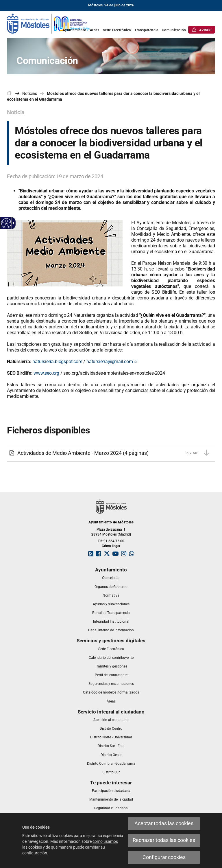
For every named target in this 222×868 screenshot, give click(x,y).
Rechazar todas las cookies (164, 840)
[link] (49, 23)
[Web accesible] (7, 223)
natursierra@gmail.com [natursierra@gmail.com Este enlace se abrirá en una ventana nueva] (112, 362)
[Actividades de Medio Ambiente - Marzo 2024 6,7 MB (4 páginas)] (111, 453)
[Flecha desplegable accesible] (12, 223)
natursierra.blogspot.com (57, 362)
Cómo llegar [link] (111, 546)
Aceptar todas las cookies (164, 823)
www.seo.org (46, 373)
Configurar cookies (164, 857)
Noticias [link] (30, 93)
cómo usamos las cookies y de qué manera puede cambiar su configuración (70, 847)
